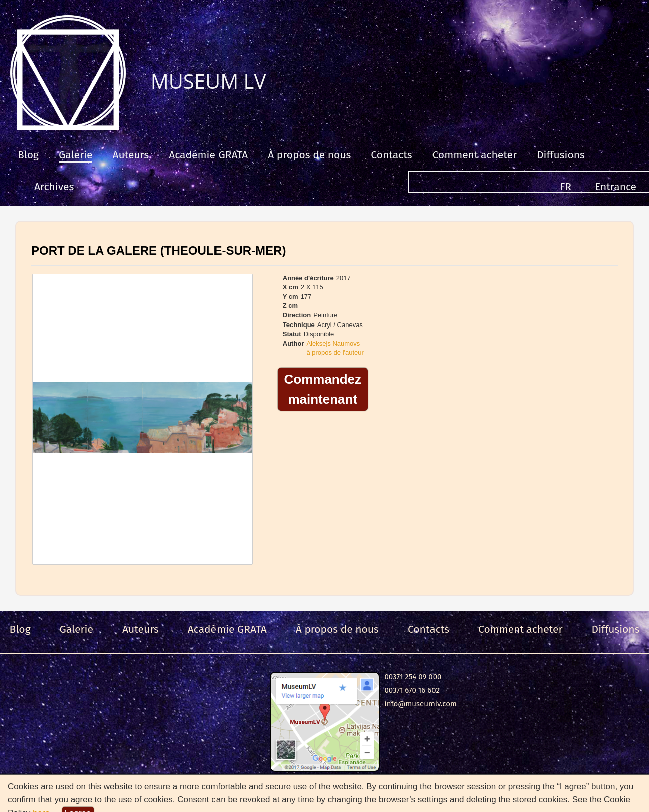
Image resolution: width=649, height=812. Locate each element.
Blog (28, 155)
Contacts (391, 155)
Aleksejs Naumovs (333, 343)
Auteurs (131, 155)
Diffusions (561, 155)
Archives (54, 187)
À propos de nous (309, 155)
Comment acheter (475, 155)
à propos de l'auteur (335, 352)
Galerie (75, 155)
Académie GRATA (208, 155)
